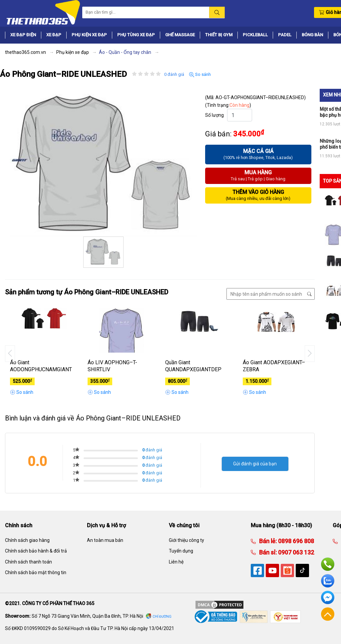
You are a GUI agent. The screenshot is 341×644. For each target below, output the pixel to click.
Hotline (328, 564)
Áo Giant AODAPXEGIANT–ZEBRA (274, 366)
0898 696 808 (295, 541)
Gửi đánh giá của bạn (255, 464)
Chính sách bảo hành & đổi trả (36, 551)
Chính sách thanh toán (28, 562)
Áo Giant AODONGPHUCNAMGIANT (41, 366)
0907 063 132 (295, 552)
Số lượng (214, 115)
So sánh (200, 75)
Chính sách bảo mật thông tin (36, 572)
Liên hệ (176, 562)
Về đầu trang (328, 614)
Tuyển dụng (181, 551)
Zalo (328, 581)
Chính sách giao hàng (27, 540)
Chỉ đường (162, 617)
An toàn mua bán (105, 540)
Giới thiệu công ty (186, 540)
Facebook (328, 597)
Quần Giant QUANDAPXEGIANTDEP (193, 366)
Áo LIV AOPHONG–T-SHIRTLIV (112, 366)
